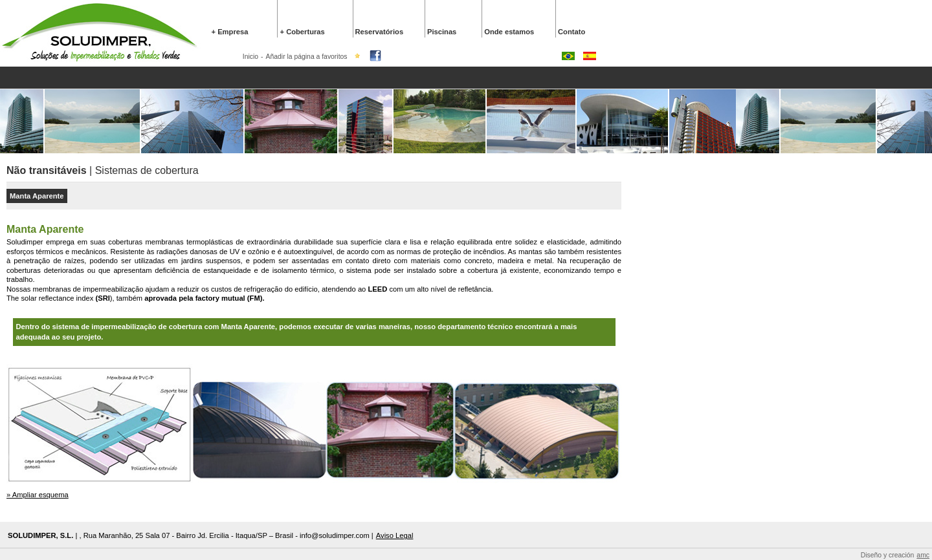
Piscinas (442, 32)
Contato (571, 32)
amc (923, 555)
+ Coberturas (302, 32)
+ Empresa (230, 32)
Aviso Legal (395, 535)
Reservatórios (380, 32)
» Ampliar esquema (38, 495)
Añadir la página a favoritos (307, 57)
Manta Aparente (37, 196)
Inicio (250, 57)
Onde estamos (509, 32)
